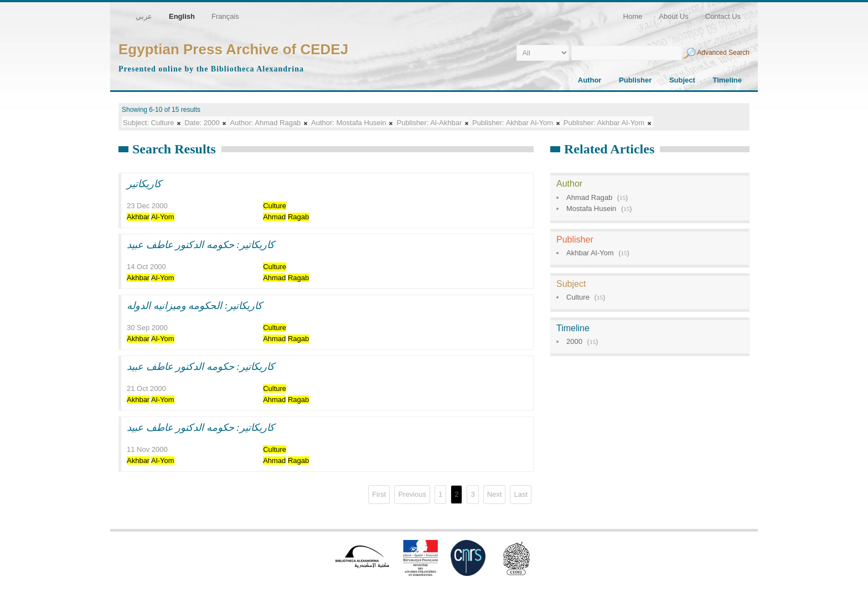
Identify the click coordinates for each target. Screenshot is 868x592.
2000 (574, 341)
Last (521, 494)
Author (590, 80)
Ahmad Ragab (589, 197)
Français (225, 16)
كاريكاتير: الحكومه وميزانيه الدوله (195, 306)
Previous (412, 494)
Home (633, 16)
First (379, 494)
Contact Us (723, 16)
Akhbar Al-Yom (590, 253)
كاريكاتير (144, 184)
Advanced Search (723, 53)
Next (495, 494)
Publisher (635, 80)
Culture (578, 297)
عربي (144, 16)
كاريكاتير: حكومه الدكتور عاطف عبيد (201, 245)
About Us (673, 16)
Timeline (727, 80)
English (182, 16)
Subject (682, 80)
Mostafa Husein (591, 209)
